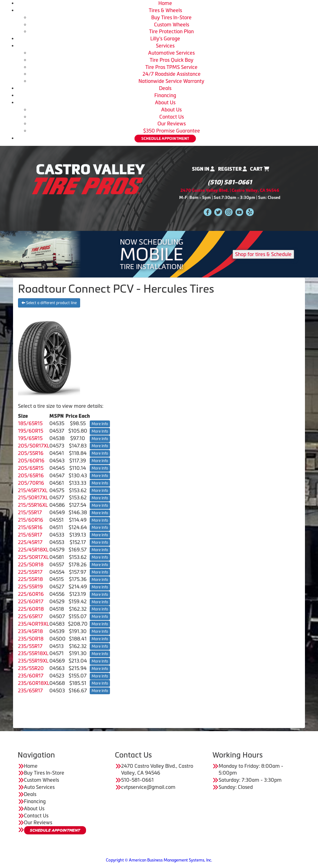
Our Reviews (172, 124)
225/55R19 (30, 587)
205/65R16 (31, 475)
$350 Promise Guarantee (172, 131)
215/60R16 (31, 520)
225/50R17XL (33, 557)
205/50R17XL (34, 446)
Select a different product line (49, 303)
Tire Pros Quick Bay (172, 60)
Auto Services (39, 787)
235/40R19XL (34, 624)
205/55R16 (31, 453)
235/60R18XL (34, 683)
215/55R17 (30, 512)
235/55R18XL (33, 653)
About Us (165, 102)
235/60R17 (31, 676)
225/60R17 (31, 601)
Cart (260, 169)
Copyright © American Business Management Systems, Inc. (159, 860)
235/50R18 (31, 639)
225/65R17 (30, 616)
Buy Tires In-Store (171, 17)
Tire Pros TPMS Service (171, 67)
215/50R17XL (33, 497)
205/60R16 (31, 461)
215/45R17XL (33, 490)
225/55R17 (30, 572)
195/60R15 (31, 431)
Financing (165, 95)
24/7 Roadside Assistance (172, 74)
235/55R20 (31, 668)
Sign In (203, 169)
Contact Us (172, 117)
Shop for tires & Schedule (263, 254)
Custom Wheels (172, 25)
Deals (165, 88)
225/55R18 (30, 579)
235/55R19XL (33, 661)
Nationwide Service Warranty (171, 81)
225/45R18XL (33, 550)
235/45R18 (30, 631)
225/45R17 (30, 542)
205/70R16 (31, 483)
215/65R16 (30, 527)
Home (165, 3)
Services (165, 46)
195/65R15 (30, 438)
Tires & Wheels (165, 10)
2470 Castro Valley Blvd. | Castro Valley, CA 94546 (230, 190)
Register (232, 169)
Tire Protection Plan (171, 31)
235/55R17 (30, 646)
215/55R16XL (33, 505)
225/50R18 (31, 564)
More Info (100, 424)
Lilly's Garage (165, 38)
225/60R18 (31, 609)
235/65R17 (30, 690)
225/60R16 (31, 594)
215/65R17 (30, 535)
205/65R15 (31, 468)
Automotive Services (171, 53)
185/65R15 (30, 423)
